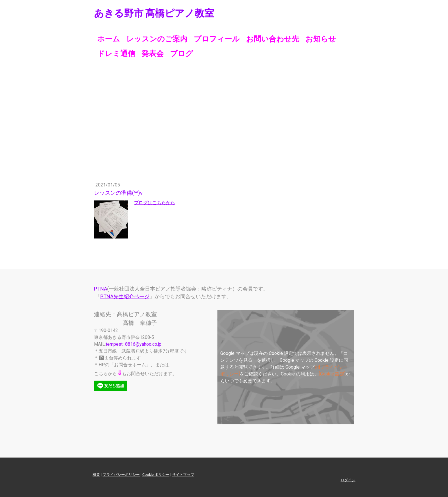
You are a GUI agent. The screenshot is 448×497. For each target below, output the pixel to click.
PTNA (101, 289)
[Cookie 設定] (332, 374)
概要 (96, 475)
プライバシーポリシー (121, 475)
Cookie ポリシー (156, 475)
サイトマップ (183, 475)
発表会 (153, 53)
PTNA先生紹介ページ (125, 296)
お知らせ (321, 39)
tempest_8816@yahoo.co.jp (134, 344)
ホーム (109, 39)
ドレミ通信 (116, 53)
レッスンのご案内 (157, 39)
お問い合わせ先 (273, 39)
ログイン (348, 480)
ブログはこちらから (155, 203)
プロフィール (217, 39)
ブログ (182, 53)
